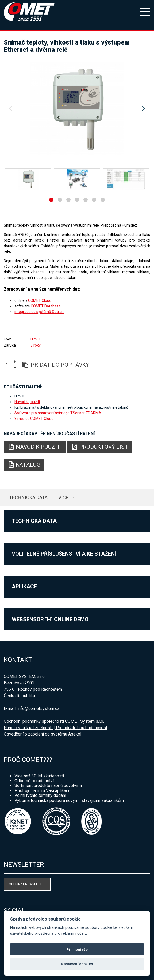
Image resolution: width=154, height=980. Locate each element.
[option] (77, 109)
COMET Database (46, 306)
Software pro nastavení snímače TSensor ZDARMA (58, 413)
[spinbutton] (9, 365)
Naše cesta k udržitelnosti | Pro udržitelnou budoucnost (55, 728)
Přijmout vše (77, 949)
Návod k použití (27, 402)
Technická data (28, 497)
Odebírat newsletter (27, 884)
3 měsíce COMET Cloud (34, 419)
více (63, 498)
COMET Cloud (40, 300)
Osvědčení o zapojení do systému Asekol (43, 734)
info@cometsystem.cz (38, 708)
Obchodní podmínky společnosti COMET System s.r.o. (54, 721)
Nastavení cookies (77, 964)
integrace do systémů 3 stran (39, 312)
